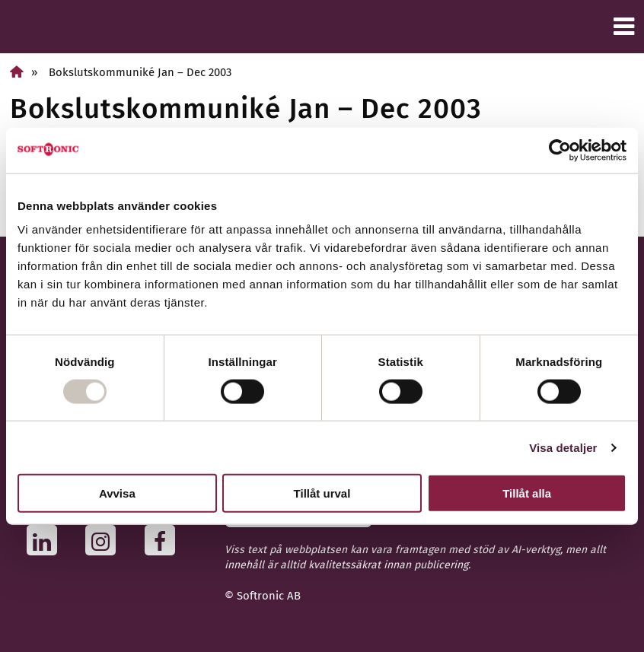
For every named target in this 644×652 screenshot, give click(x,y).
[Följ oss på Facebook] (164, 541)
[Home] (17, 72)
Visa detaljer (563, 447)
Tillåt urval (322, 493)
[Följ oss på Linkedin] (46, 541)
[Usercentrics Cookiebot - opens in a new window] (560, 150)
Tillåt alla (527, 493)
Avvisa (117, 493)
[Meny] (624, 27)
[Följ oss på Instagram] (105, 541)
